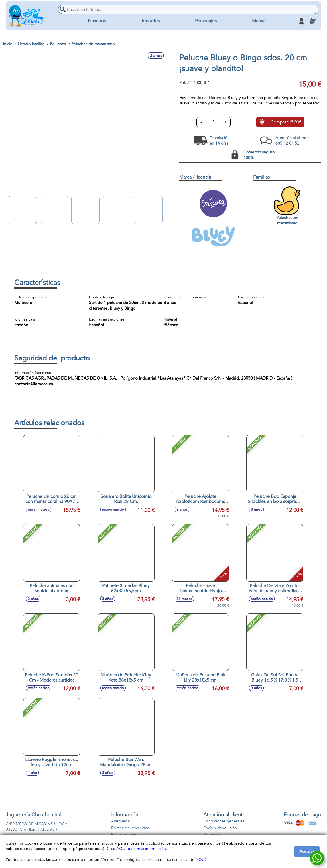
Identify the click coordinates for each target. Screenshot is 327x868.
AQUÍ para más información (141, 849)
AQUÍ (201, 860)
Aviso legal (121, 821)
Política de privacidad (130, 828)
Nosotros (97, 21)
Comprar (286, 122)
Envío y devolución (220, 828)
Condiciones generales (224, 821)
